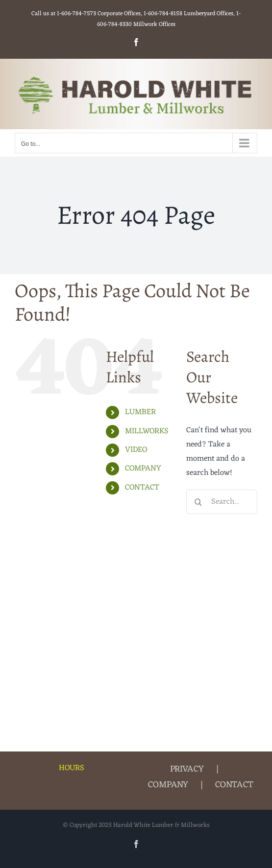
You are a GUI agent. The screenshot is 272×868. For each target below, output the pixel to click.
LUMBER (140, 412)
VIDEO (136, 450)
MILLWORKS (147, 431)
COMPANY (143, 469)
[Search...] (222, 502)
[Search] (198, 502)
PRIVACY (187, 769)
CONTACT (142, 488)
